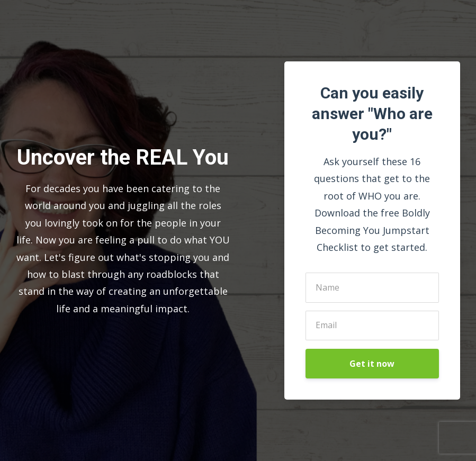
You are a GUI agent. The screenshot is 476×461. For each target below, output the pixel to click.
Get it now (372, 364)
